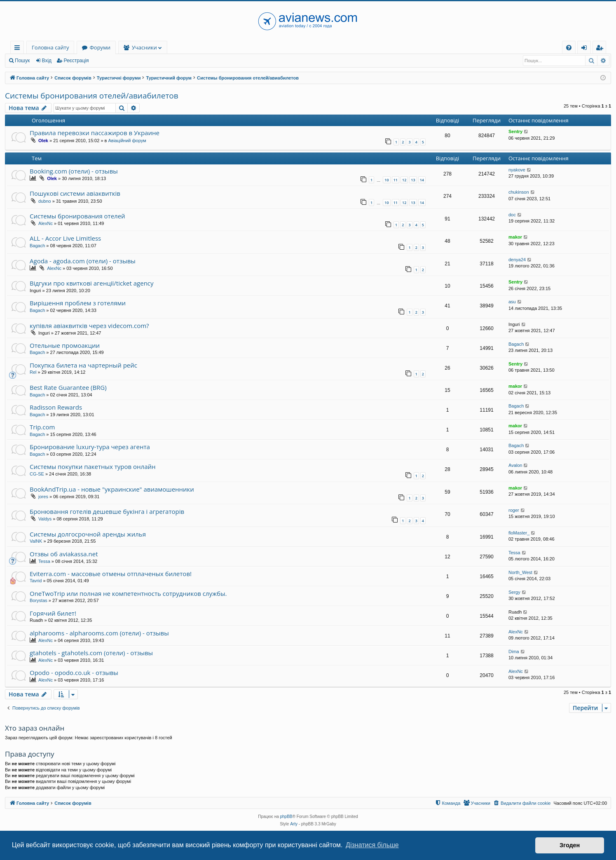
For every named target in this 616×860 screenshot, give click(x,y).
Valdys (45, 519)
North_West (520, 572)
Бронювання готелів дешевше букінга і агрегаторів (107, 511)
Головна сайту (50, 47)
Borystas (39, 600)
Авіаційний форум (127, 141)
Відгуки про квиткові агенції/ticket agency (92, 283)
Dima (514, 651)
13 (413, 180)
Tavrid (36, 581)
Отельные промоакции (65, 345)
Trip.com (42, 427)
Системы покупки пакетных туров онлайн (93, 466)
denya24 (517, 260)
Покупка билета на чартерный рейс (83, 365)
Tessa (44, 561)
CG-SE (37, 474)
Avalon (515, 465)
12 (404, 180)
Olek (43, 141)
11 (396, 180)
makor (515, 237)
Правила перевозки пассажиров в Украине (95, 133)
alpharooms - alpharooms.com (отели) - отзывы (99, 633)
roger (514, 510)
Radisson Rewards (56, 407)
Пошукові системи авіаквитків (75, 193)
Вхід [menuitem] (587, 49)
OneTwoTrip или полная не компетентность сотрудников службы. (128, 593)
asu (512, 302)
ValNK (36, 541)
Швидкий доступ (19, 49)
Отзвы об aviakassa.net (64, 554)
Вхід (47, 61)
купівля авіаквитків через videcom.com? (89, 326)
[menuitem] (569, 48)
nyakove (517, 170)
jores (43, 497)
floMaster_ (519, 533)
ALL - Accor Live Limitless (65, 238)
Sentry (515, 131)
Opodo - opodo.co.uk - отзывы (74, 673)
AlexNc (46, 223)
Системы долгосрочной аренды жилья (88, 534)
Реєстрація (76, 61)
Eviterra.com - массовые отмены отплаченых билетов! (111, 574)
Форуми (100, 47)
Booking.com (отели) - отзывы (74, 171)
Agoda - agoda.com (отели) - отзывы (83, 261)
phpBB (286, 817)
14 (422, 180)
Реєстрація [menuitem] (601, 49)
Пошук (22, 61)
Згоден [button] (570, 845)
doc (512, 215)
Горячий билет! (53, 613)
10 (386, 180)
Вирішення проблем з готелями (78, 303)
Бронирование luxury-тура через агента (90, 447)
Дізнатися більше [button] (372, 845)
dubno (45, 201)
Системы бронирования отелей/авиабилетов (92, 96)
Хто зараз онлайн (35, 728)
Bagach (37, 246)
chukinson (519, 192)
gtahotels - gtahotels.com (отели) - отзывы (91, 653)
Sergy (514, 592)
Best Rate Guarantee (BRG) (68, 387)
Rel (33, 372)
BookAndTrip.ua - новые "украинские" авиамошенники (112, 489)
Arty (294, 824)
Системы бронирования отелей (77, 216)
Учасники (144, 47)
